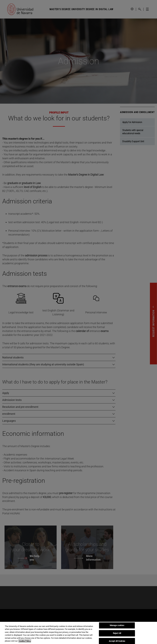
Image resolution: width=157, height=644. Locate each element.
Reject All (117, 633)
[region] (78, 633)
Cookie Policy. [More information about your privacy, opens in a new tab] (25, 641)
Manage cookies (117, 625)
